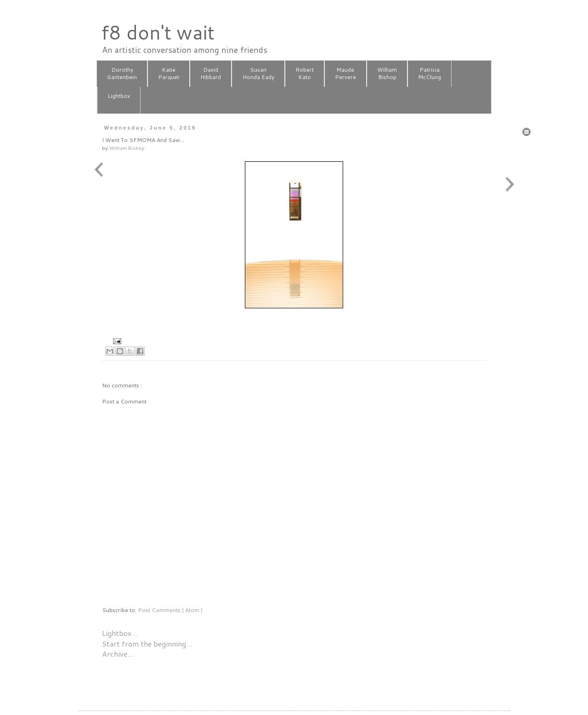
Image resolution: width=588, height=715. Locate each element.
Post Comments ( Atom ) (170, 610)
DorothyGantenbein (122, 74)
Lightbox (119, 100)
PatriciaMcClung (430, 74)
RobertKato (305, 74)
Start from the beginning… (147, 644)
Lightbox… (120, 633)
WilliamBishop (387, 74)
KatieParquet (169, 74)
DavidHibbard (211, 74)
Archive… (118, 654)
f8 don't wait (158, 32)
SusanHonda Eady (258, 74)
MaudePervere (345, 74)
